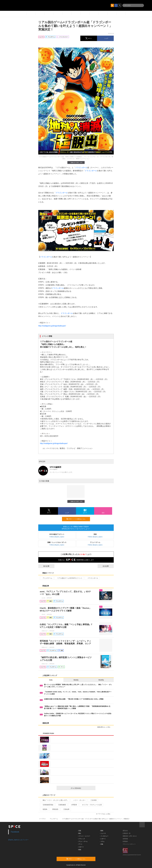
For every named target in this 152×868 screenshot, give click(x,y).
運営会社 (125, 831)
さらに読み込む (82, 788)
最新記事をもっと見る (105, 727)
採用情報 (125, 839)
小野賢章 (73, 805)
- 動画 (101, 831)
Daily (51, 680)
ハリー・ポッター (79, 800)
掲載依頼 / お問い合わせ (130, 836)
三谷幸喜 (93, 800)
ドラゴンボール (81, 168)
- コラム (102, 841)
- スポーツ (81, 847)
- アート (80, 844)
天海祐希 (65, 809)
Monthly (101, 680)
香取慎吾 (54, 809)
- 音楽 (79, 831)
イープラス (42, 819)
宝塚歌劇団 (61, 805)
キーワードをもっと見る (104, 814)
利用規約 (125, 841)
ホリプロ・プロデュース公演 (91, 805)
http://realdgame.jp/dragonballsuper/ (52, 326)
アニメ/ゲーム (47, 578)
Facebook (15, 832)
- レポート (103, 839)
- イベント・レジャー (84, 836)
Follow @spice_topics (57, 537)
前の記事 (44, 566)
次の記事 (108, 566)
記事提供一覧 (127, 833)
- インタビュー (104, 836)
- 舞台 (79, 833)
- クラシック (81, 839)
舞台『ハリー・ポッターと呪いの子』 (55, 800)
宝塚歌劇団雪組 (47, 805)
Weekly (76, 680)
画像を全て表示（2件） (76, 162)
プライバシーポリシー (129, 844)
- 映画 (79, 850)
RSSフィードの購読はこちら (77, 519)
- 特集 (101, 844)
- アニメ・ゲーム (83, 841)
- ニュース (103, 833)
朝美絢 (44, 809)
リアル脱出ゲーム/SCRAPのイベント (69, 578)
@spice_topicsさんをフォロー (18, 840)
